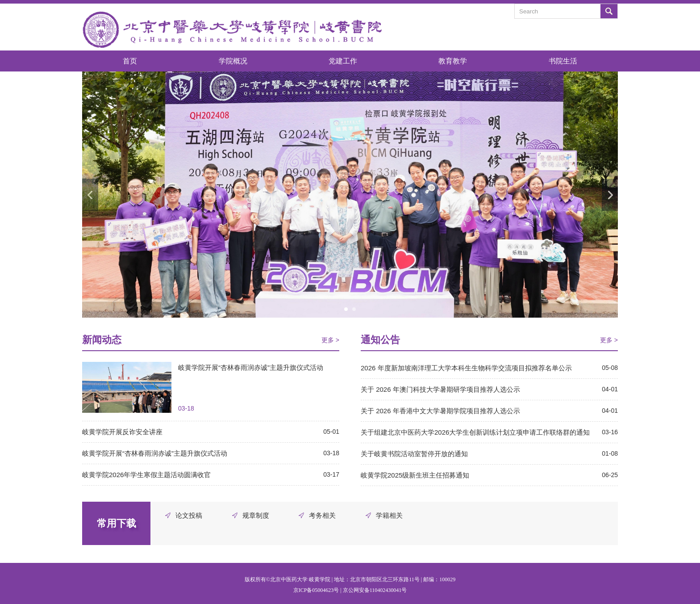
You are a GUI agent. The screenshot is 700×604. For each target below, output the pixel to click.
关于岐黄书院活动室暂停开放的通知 (414, 454)
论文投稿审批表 (189, 517)
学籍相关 (389, 515)
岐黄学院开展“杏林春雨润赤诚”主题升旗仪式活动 (251, 367)
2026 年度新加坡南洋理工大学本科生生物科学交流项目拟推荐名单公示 (466, 368)
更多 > (330, 340)
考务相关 (322, 515)
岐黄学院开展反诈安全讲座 (122, 432)
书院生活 (563, 61)
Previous (90, 195)
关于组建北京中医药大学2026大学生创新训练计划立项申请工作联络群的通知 (475, 432)
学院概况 (233, 61)
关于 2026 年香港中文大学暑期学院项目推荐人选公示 (440, 411)
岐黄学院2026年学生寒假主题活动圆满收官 (146, 475)
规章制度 (256, 515)
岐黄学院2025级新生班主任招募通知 (415, 475)
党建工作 (343, 61)
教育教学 (453, 61)
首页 (130, 61)
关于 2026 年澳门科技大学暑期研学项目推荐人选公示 (440, 389)
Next (610, 195)
